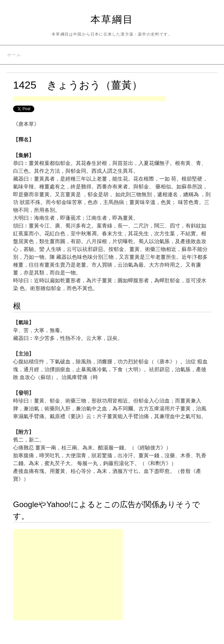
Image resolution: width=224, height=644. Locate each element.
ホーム (14, 55)
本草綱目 (112, 19)
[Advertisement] (89, 99)
